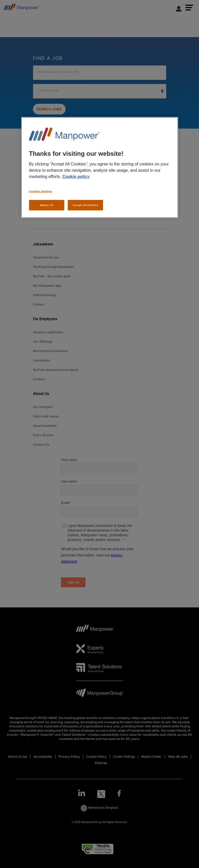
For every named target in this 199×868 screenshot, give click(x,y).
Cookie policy (76, 177)
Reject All (47, 205)
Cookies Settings (41, 191)
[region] (100, 168)
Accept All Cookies (85, 205)
